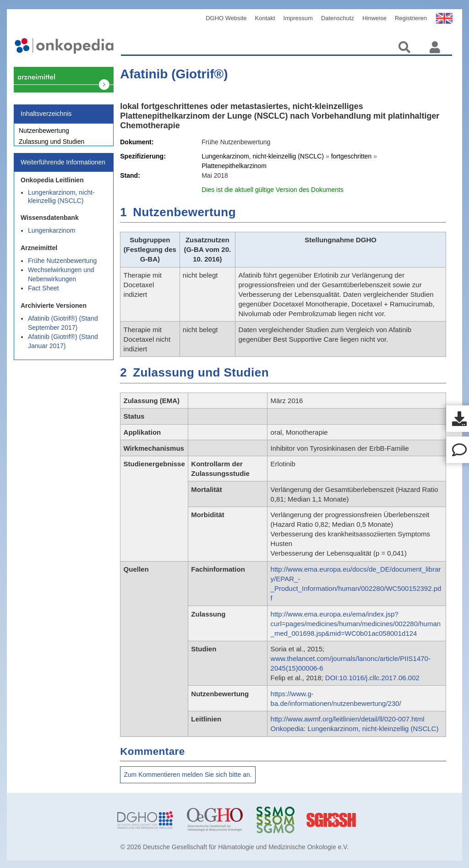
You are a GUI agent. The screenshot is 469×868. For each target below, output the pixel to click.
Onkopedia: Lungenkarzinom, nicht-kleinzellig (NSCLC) (355, 729)
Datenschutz (338, 18)
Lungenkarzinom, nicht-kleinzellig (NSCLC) (61, 202)
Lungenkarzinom (52, 235)
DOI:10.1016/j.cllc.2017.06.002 (372, 678)
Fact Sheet (44, 293)
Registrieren (411, 18)
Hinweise (374, 18)
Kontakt (265, 18)
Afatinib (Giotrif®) (174, 74)
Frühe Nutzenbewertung (62, 266)
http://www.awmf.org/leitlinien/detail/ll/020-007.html (348, 719)
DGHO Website (226, 18)
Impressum (298, 18)
